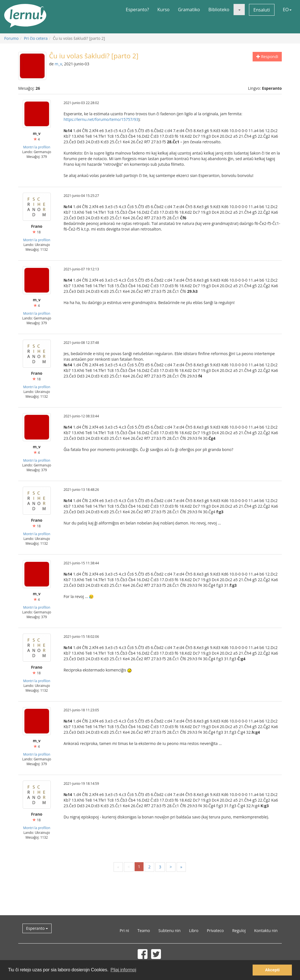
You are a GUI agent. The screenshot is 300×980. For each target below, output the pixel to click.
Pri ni (124, 930)
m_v (58, 64)
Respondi (267, 57)
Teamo (144, 930)
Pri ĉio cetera (36, 38)
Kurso (163, 10)
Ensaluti (262, 10)
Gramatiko (189, 10)
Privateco (215, 930)
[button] (239, 10)
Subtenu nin (169, 930)
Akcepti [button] (272, 970)
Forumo (11, 38)
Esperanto (37, 928)
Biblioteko (219, 10)
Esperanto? (138, 10)
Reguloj (239, 930)
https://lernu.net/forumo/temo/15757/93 (101, 119)
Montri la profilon (37, 147)
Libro (194, 930)
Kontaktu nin (266, 930)
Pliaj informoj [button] (123, 970)
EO (287, 10)
